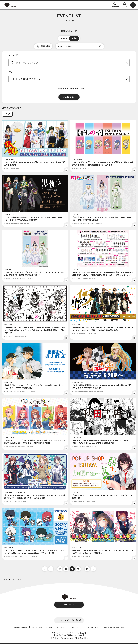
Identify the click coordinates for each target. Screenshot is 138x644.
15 (60, 569)
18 (78, 569)
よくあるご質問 (37, 627)
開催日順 (64, 38)
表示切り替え (45, 46)
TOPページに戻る (69, 605)
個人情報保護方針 (93, 627)
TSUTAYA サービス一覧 (69, 620)
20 (87, 569)
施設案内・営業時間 (21, 627)
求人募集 (49, 627)
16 (66, 569)
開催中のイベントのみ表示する (69, 89)
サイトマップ (61, 627)
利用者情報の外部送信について (114, 627)
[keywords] (71, 63)
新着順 (74, 38)
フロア (125, 5)
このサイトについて (76, 627)
